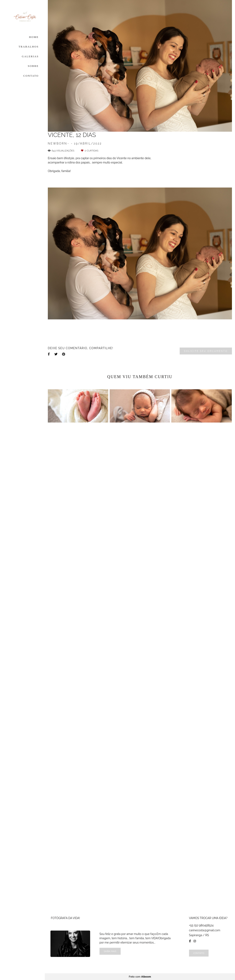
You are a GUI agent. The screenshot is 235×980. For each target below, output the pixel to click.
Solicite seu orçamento (206, 351)
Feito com (140, 977)
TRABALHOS (29, 47)
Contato (199, 953)
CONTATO (31, 76)
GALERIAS (30, 56)
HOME (34, 37)
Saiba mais (110, 951)
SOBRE (33, 66)
